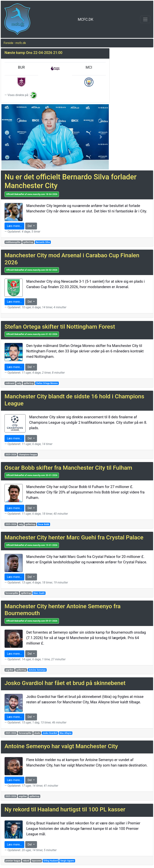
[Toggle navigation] (145, 19)
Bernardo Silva (43, 242)
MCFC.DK (86, 19)
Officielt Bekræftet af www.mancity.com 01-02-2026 (32, 334)
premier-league (13, 861)
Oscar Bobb (44, 524)
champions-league (28, 455)
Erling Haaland (51, 861)
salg (19, 383)
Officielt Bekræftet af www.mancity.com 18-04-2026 (32, 194)
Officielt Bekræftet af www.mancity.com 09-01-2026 (32, 621)
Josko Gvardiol (50, 733)
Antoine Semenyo (37, 670)
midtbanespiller (13, 242)
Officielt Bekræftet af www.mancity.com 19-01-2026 (32, 545)
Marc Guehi (39, 593)
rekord (26, 861)
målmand (10, 383)
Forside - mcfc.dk (15, 43)
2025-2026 (11, 455)
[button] (10, 137)
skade (37, 733)
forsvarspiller (12, 593)
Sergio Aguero (67, 861)
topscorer (36, 861)
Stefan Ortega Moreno (47, 383)
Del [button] (30, 226)
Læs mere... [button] (14, 226)
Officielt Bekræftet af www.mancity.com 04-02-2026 (32, 270)
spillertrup (28, 242)
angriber (10, 670)
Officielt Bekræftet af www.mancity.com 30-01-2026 (32, 475)
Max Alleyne (66, 733)
